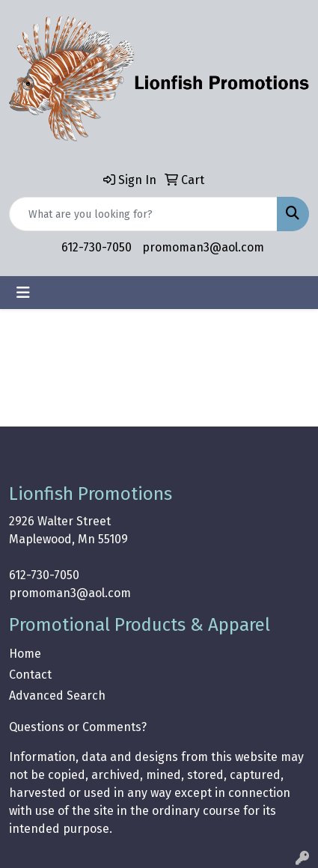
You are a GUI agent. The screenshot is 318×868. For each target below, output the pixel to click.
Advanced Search (57, 696)
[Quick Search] (143, 214)
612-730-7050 (97, 247)
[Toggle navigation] (23, 293)
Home (25, 654)
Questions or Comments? (78, 727)
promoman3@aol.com (203, 247)
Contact (30, 675)
